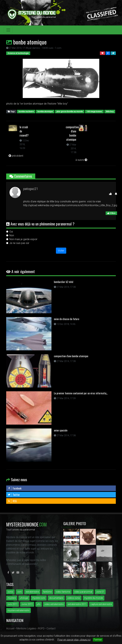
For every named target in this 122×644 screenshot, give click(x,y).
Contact (51, 628)
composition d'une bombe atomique (72, 133)
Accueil (10, 628)
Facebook (15, 488)
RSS (12, 501)
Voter (61, 251)
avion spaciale (61, 430)
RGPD (41, 628)
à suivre (81, 160)
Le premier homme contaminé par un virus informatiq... (81, 393)
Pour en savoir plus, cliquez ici (74, 640)
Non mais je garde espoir (23, 239)
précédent (16, 156)
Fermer (98, 640)
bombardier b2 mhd (64, 282)
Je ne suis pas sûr (19, 243)
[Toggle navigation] (8, 30)
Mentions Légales (26, 628)
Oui (11, 232)
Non (12, 235)
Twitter (14, 495)
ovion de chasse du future (66, 319)
